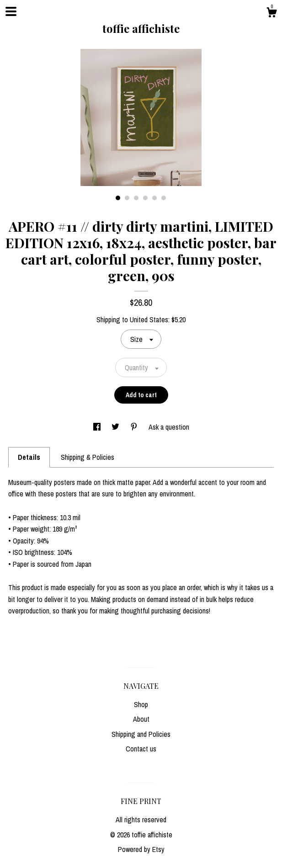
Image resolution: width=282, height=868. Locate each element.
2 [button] (127, 198)
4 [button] (145, 198)
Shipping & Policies (88, 457)
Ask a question (169, 427)
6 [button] (164, 198)
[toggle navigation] (11, 11)
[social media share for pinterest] (135, 427)
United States (149, 320)
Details (29, 457)
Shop (141, 704)
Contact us (141, 749)
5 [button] (154, 198)
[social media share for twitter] (116, 427)
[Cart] (271, 14)
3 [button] (136, 198)
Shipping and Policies (141, 734)
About (141, 719)
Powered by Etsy (141, 849)
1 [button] (118, 198)
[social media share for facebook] (98, 427)
